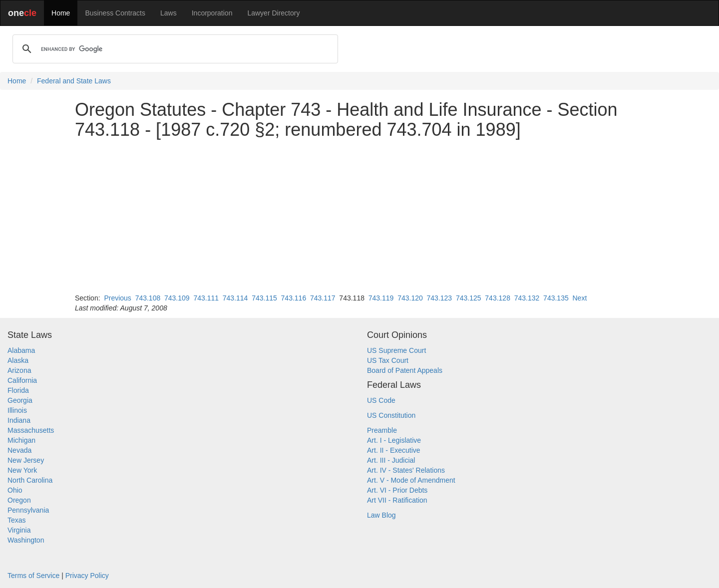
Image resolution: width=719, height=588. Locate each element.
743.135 (556, 298)
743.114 (235, 298)
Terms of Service (33, 576)
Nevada (19, 450)
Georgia (20, 400)
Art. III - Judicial (391, 460)
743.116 (294, 298)
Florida (18, 390)
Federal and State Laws (74, 81)
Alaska (18, 360)
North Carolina (30, 480)
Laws (169, 13)
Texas (17, 520)
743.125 (469, 298)
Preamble (382, 430)
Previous (117, 298)
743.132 (527, 298)
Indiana (19, 420)
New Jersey (26, 460)
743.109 (177, 298)
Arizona (19, 370)
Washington (26, 540)
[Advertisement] (359, 216)
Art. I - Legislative (394, 440)
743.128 (498, 298)
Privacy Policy (87, 576)
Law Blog (381, 515)
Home (61, 13)
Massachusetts (31, 430)
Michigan (21, 440)
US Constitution (391, 415)
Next (579, 298)
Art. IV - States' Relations (406, 470)
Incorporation (212, 13)
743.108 (148, 298)
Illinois (17, 410)
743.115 (264, 298)
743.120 (410, 298)
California (22, 380)
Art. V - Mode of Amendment (411, 480)
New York (22, 470)
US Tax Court (388, 360)
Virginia (19, 530)
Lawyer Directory (273, 13)
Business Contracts (115, 13)
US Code (381, 400)
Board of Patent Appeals (405, 370)
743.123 (440, 298)
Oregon (19, 500)
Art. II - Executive (394, 450)
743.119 (381, 298)
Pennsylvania (28, 510)
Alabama (21, 350)
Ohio (15, 490)
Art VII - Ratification (397, 500)
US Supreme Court (396, 350)
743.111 (206, 298)
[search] (174, 49)
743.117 (323, 298)
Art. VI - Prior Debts (397, 490)
